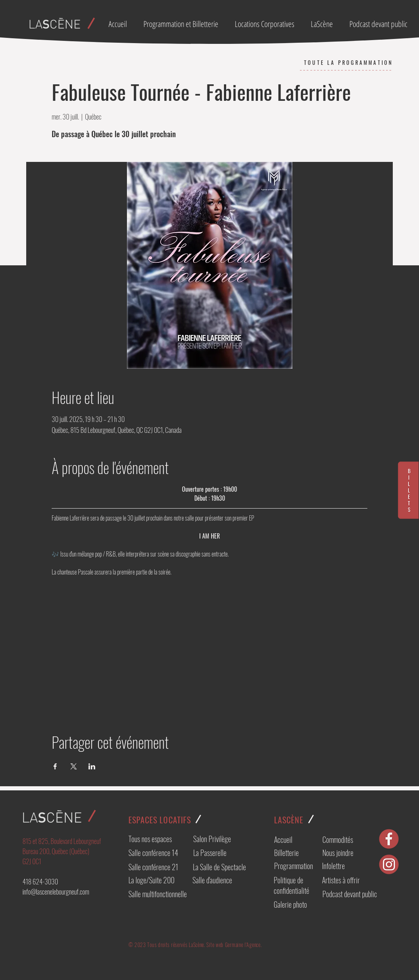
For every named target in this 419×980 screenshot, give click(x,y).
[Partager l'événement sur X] (74, 766)
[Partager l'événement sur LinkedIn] (92, 766)
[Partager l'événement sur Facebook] (55, 766)
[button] (267, 24)
